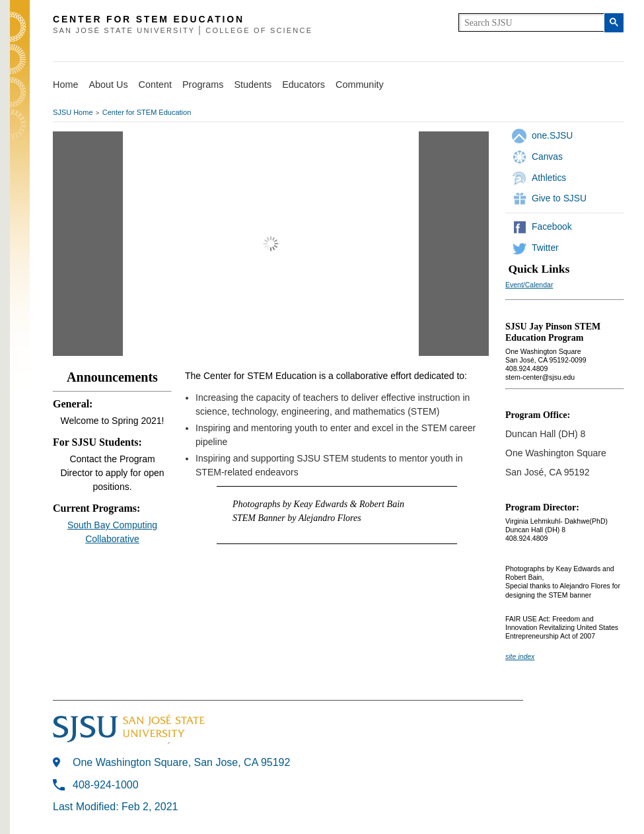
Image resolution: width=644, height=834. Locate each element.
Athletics (549, 178)
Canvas (547, 156)
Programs (203, 85)
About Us (108, 85)
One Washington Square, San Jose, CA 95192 (181, 762)
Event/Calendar (529, 285)
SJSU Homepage (20, 45)
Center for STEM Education (147, 112)
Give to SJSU (559, 198)
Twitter (545, 248)
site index (520, 656)
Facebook (552, 226)
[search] (531, 22)
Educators (304, 85)
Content (155, 85)
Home (65, 85)
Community (360, 85)
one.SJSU (552, 135)
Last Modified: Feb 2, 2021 (115, 807)
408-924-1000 (106, 785)
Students (253, 85)
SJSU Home (73, 112)
